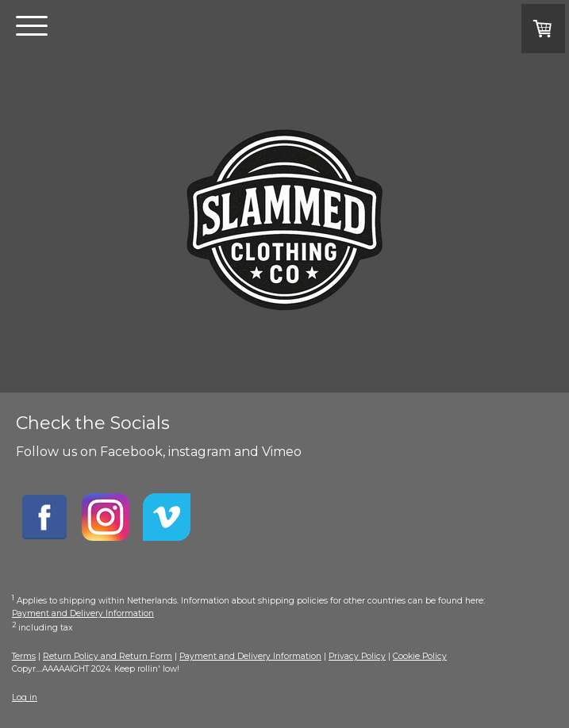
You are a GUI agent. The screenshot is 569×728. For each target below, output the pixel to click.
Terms (24, 656)
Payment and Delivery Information (83, 613)
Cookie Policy (420, 656)
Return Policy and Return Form (108, 656)
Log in (25, 697)
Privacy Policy (357, 656)
